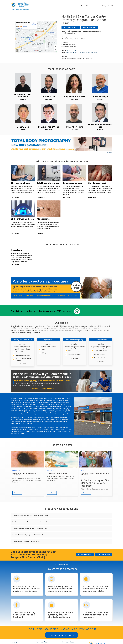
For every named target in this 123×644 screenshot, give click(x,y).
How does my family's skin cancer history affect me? (96, 474)
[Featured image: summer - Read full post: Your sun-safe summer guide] (61, 459)
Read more (23, 99)
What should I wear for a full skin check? (28, 541)
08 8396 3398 (71, 50)
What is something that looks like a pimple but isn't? (31, 515)
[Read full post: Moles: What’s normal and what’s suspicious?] (27, 459)
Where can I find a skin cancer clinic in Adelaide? (30, 522)
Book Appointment (71, 27)
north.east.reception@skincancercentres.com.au (81, 52)
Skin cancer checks (68, 642)
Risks (83, 471)
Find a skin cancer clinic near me (62, 635)
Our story (14, 642)
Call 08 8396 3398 (89, 27)
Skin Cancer (16, 471)
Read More (49, 99)
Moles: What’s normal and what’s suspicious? (24, 474)
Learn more (15, 197)
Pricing (104, 6)
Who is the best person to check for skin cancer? (31, 528)
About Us (111, 6)
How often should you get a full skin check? (29, 535)
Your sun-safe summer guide (57, 473)
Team (83, 6)
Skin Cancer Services (93, 6)
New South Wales (42, 642)
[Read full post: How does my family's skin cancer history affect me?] (96, 459)
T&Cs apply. (109, 153)
